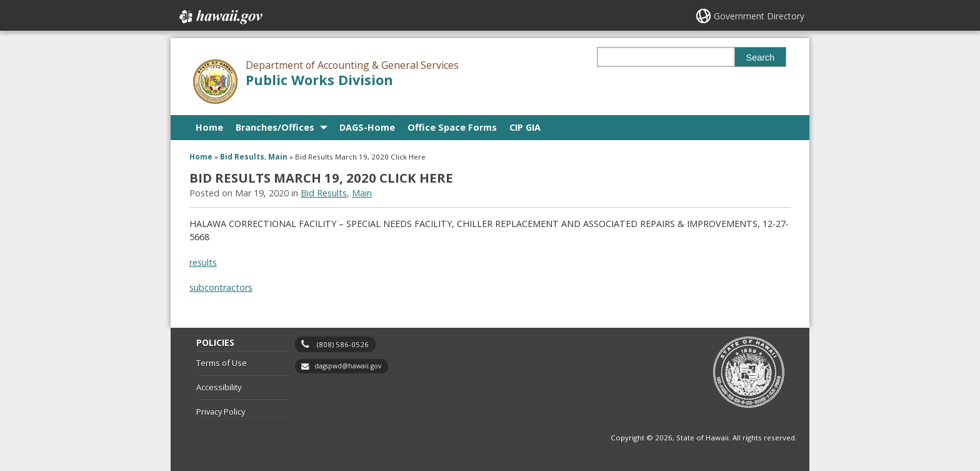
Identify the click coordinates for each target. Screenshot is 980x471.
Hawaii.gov (220, 17)
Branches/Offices (275, 127)
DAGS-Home (367, 127)
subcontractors (221, 287)
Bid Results (242, 157)
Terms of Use (222, 363)
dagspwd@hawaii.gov (348, 366)
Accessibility (219, 387)
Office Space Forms (452, 127)
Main (278, 157)
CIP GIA (525, 127)
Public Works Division (319, 80)
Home (209, 127)
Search (761, 58)
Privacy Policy (221, 412)
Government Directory (759, 16)
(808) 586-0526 (343, 344)
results (203, 262)
